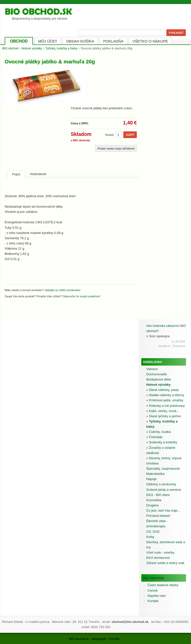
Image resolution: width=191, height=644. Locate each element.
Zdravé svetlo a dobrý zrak (165, 563)
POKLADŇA (113, 41)
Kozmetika (154, 500)
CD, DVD (153, 532)
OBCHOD (19, 41)
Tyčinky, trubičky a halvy (61, 48)
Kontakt (153, 601)
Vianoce (152, 369)
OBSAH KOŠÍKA (80, 41)
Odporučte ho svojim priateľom (81, 296)
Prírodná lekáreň (158, 516)
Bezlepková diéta (159, 379)
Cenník (153, 590)
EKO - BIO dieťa (158, 495)
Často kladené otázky (163, 585)
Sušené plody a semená (164, 490)
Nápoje (151, 479)
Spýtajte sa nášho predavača (62, 290)
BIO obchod (10, 48)
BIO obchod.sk (79, 639)
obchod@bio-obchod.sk (130, 622)
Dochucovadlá (156, 374)
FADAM (114, 639)
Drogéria (152, 505)
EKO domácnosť (158, 558)
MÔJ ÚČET (48, 41)
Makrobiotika (155, 474)
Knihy (150, 537)
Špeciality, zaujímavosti (163, 469)
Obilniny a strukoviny (161, 484)
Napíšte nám (157, 596)
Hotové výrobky (32, 48)
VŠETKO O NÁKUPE (150, 41)
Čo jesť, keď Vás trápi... (163, 511)
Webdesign (99, 639)
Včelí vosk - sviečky (160, 552)
